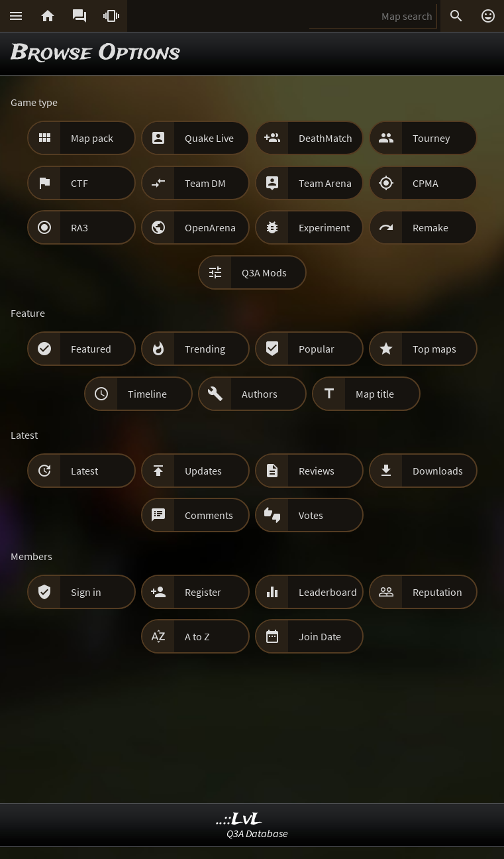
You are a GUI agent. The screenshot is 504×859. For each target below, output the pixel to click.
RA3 (79, 227)
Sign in (86, 592)
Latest (84, 471)
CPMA (426, 183)
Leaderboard (328, 592)
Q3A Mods (264, 272)
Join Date (320, 636)
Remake (430, 227)
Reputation (437, 592)
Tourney (431, 138)
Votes (311, 515)
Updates (203, 471)
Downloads (438, 471)
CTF (79, 183)
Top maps (434, 349)
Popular (317, 349)
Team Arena (325, 183)
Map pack (92, 138)
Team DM (205, 183)
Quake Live (209, 138)
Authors (260, 394)
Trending (205, 349)
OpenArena (210, 227)
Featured (91, 349)
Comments (209, 515)
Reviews (317, 471)
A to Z (197, 636)
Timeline (147, 394)
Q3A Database (257, 833)
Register (203, 592)
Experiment (324, 227)
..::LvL (239, 820)
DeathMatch (326, 138)
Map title (375, 394)
